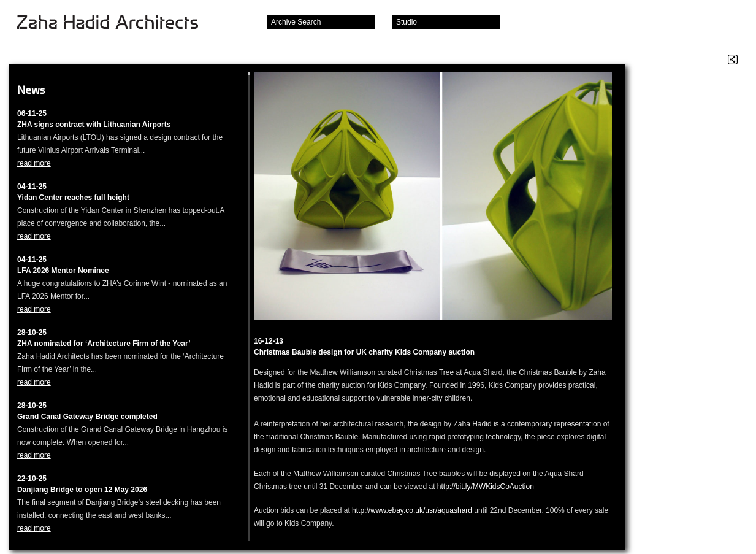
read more (34, 163)
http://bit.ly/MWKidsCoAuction (486, 487)
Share (733, 60)
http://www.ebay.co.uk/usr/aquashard (412, 510)
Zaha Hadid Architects (117, 23)
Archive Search (296, 22)
